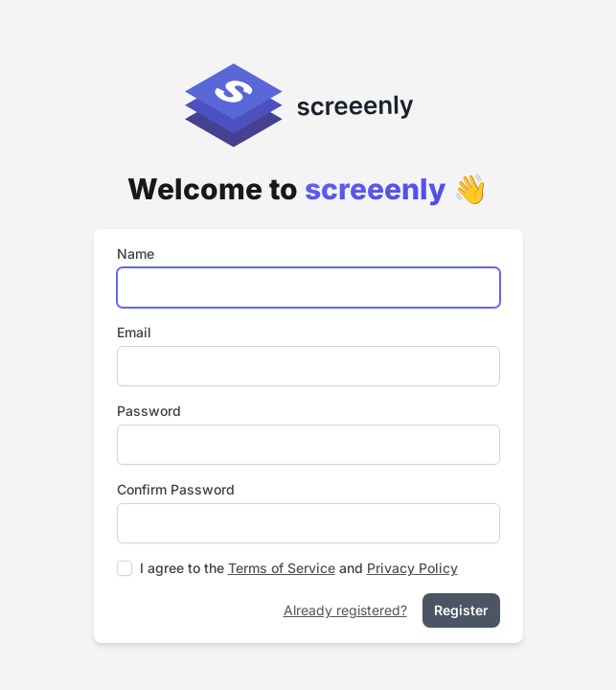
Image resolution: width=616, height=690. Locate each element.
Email (134, 332)
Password (149, 411)
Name (136, 253)
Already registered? (345, 610)
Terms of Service (282, 568)
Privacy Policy (412, 568)
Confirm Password (176, 489)
